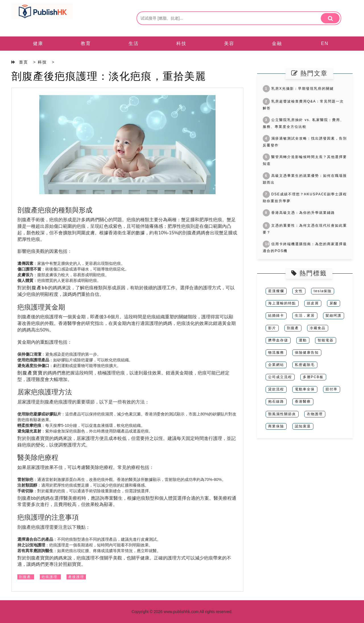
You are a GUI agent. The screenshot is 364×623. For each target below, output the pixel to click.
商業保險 (276, 426)
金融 (277, 43)
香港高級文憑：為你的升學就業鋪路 (299, 213)
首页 (24, 62)
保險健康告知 (307, 353)
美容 (229, 43)
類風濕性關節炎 (282, 414)
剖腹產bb (37, 288)
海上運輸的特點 (282, 303)
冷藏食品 (318, 328)
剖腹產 (25, 577)
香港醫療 (303, 401)
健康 (38, 43)
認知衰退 (303, 426)
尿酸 (334, 303)
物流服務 (276, 353)
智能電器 (326, 340)
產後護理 (76, 577)
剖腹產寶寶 (30, 373)
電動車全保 (305, 389)
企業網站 (276, 365)
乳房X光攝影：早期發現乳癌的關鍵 (298, 89)
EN (325, 43)
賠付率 (332, 389)
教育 (86, 43)
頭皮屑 (313, 303)
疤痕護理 (49, 577)
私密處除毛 (305, 365)
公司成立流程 (280, 377)
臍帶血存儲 (278, 340)
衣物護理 (315, 414)
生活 (134, 43)
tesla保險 (323, 291)
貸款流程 (276, 389)
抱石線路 (276, 401)
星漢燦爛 (276, 291)
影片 (272, 328)
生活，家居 (305, 315)
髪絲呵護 (334, 315)
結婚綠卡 (276, 315)
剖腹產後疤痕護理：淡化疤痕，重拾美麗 (109, 76)
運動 (303, 340)
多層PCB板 (313, 377)
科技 (181, 43)
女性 (299, 291)
